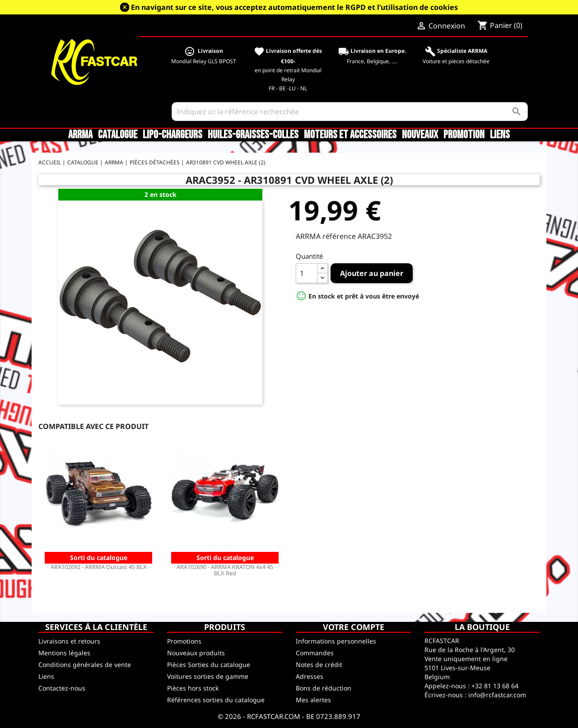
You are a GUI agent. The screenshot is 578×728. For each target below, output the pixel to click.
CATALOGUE (118, 135)
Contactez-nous (62, 688)
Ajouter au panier (372, 273)
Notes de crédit (319, 665)
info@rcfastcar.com (497, 695)
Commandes (315, 653)
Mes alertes (313, 700)
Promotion (464, 135)
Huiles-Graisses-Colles (253, 135)
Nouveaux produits (196, 653)
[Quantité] (307, 273)
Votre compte (354, 627)
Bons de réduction (324, 688)
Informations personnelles (336, 641)
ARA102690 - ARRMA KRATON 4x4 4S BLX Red (225, 570)
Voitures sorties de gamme (208, 676)
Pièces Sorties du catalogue (209, 665)
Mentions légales (64, 653)
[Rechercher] (350, 112)
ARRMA (80, 135)
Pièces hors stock (193, 688)
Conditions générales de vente (85, 665)
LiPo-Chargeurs (172, 135)
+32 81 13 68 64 (495, 686)
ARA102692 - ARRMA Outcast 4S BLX (99, 567)
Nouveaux (420, 135)
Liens (500, 135)
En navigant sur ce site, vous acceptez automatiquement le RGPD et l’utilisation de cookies (294, 7)
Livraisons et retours (69, 641)
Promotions (184, 641)
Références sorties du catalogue (216, 700)
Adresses (310, 676)
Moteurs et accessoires (350, 135)
